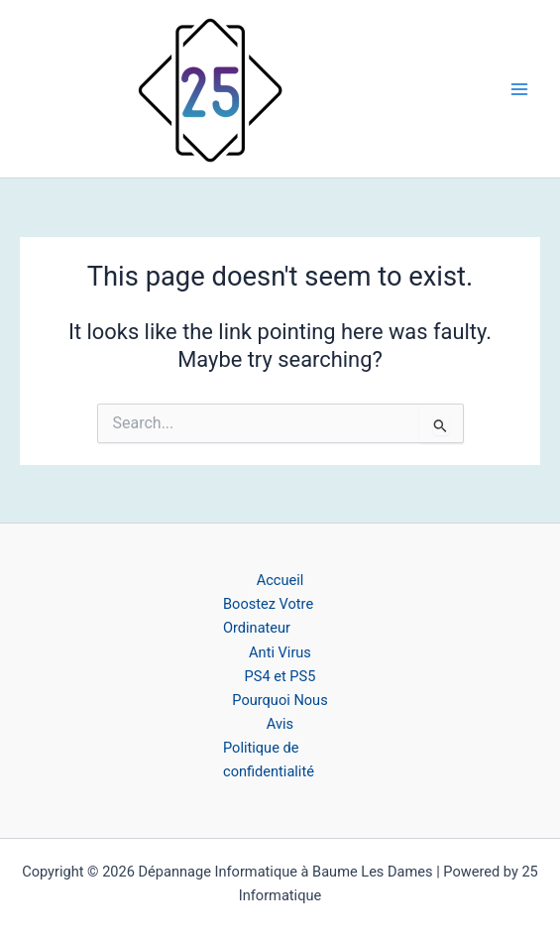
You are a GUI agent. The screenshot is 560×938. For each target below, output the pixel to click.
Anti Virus (280, 652)
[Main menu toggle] (519, 89)
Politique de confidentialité (269, 760)
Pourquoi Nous (280, 700)
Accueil (280, 580)
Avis (280, 724)
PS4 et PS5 (280, 676)
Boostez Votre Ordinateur (268, 616)
